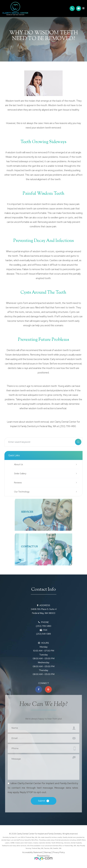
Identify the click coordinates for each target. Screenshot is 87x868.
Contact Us (29, 547)
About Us (19, 464)
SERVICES (27, 512)
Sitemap (48, 853)
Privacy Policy (59, 853)
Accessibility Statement (32, 853)
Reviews (18, 483)
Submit (42, 801)
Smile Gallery (20, 474)
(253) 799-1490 (44, 626)
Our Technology (22, 492)
